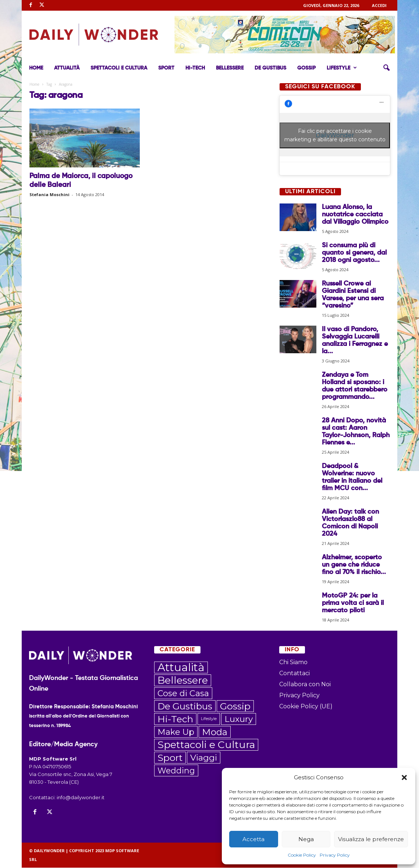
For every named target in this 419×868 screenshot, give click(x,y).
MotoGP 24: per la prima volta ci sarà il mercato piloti (353, 603)
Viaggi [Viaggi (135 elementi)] (204, 758)
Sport (166, 68)
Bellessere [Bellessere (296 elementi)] (183, 681)
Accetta (253, 839)
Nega (306, 839)
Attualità (67, 68)
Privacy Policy (335, 855)
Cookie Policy (302, 855)
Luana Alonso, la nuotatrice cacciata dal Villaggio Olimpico (355, 215)
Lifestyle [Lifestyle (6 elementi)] (209, 719)
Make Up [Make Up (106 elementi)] (176, 732)
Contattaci (294, 674)
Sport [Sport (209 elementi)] (170, 758)
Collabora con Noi (305, 685)
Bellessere (230, 68)
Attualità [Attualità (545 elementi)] (181, 668)
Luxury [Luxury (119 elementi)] (239, 719)
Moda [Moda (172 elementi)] (215, 732)
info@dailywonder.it (81, 798)
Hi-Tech (195, 68)
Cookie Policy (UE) (306, 707)
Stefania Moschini (49, 195)
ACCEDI (379, 5)
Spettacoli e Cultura (119, 68)
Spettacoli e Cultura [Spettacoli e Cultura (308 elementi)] (206, 745)
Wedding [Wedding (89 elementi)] (176, 771)
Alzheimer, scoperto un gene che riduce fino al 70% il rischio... (354, 565)
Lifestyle (342, 68)
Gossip (306, 68)
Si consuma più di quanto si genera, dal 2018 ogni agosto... (354, 253)
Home (36, 68)
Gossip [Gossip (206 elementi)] (235, 706)
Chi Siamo (293, 662)
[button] (404, 777)
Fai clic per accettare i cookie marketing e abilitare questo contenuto (335, 136)
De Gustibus (270, 68)
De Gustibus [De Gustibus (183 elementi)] (185, 706)
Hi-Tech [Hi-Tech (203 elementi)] (175, 719)
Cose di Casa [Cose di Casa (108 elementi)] (183, 694)
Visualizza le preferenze (371, 839)
